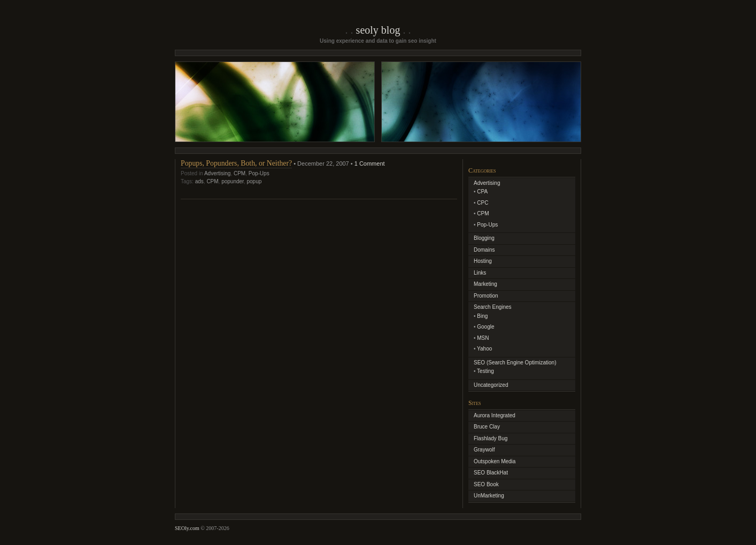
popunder (233, 181)
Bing (482, 316)
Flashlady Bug (491, 438)
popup (254, 181)
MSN (483, 338)
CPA (482, 192)
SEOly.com (187, 528)
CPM (240, 173)
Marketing (485, 284)
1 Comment (370, 163)
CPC (483, 203)
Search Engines (493, 307)
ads (199, 181)
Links (480, 273)
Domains (484, 250)
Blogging (484, 238)
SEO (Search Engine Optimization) (515, 363)
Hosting (483, 261)
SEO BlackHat (491, 473)
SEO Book (486, 484)
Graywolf (484, 450)
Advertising (217, 173)
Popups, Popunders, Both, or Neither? (236, 163)
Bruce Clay (487, 427)
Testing (485, 371)
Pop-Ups (259, 173)
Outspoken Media (495, 461)
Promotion (486, 296)
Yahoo (484, 349)
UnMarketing (489, 496)
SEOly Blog (378, 30)
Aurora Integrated (495, 415)
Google (485, 327)
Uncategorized (491, 385)
